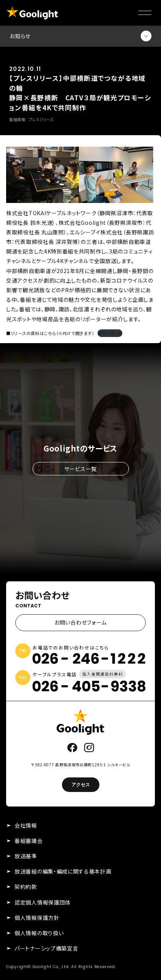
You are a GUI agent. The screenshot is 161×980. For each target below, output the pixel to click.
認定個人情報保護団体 (43, 902)
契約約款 (26, 887)
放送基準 (26, 856)
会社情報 (26, 825)
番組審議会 (29, 841)
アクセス (81, 784)
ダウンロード (110, 333)
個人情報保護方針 (37, 918)
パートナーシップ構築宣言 (46, 948)
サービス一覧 (80, 468)
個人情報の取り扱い (39, 933)
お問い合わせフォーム (80, 622)
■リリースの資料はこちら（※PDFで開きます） (50, 333)
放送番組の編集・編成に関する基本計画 (63, 871)
